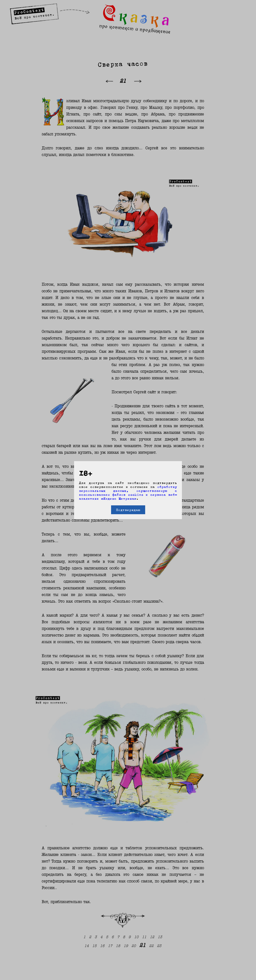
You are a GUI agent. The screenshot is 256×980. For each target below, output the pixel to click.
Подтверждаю (128, 510)
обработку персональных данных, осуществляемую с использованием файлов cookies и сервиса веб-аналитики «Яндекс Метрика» (128, 493)
